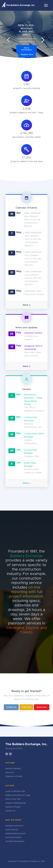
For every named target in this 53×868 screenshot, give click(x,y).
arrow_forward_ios (43, 40)
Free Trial (26, 707)
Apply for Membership (16, 803)
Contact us (11, 707)
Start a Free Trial (13, 799)
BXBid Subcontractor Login (18, 795)
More (26, 305)
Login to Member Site (15, 791)
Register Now (27, 55)
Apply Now (42, 707)
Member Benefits (13, 769)
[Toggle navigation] (46, 5)
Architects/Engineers (15, 841)
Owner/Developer (13, 837)
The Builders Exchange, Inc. (18, 5)
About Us (10, 773)
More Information (27, 49)
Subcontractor (12, 830)
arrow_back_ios (10, 40)
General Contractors (14, 826)
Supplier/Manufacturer (15, 834)
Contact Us (10, 811)
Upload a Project (13, 807)
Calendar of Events (14, 776)
